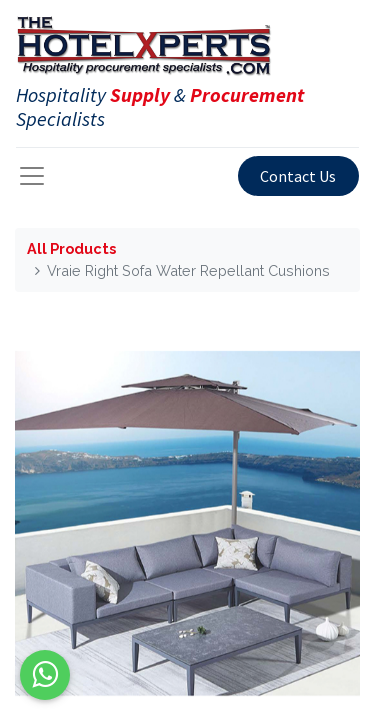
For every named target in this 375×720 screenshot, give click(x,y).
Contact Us (298, 176)
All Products (71, 248)
